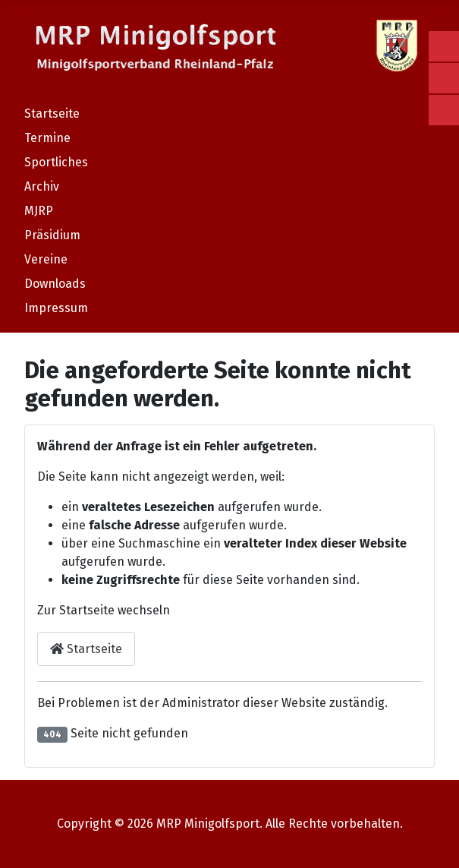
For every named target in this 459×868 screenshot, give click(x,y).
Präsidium (52, 235)
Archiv (42, 186)
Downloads (55, 284)
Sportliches (56, 162)
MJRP (39, 211)
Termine (47, 138)
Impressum (56, 308)
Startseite (52, 114)
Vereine (46, 259)
